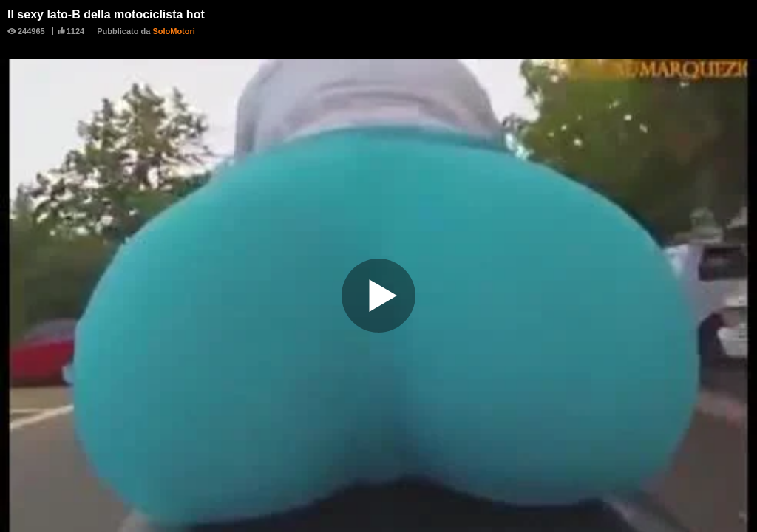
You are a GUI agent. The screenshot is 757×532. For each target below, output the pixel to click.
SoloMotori (173, 31)
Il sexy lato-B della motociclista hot (106, 14)
